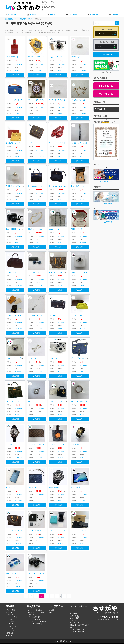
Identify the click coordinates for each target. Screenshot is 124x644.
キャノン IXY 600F (55, 357)
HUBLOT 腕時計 (54, 487)
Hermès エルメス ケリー (14, 401)
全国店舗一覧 (74, 617)
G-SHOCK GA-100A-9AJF (36, 54)
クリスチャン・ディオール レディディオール (64, 401)
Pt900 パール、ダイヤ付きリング (17, 184)
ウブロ (60, 501)
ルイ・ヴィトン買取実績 (38, 622)
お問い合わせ (74, 621)
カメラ (60, 67)
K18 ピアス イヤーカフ (78, 97)
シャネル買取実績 (35, 625)
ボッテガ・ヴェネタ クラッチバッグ (82, 314)
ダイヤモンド (61, 111)
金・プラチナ (83, 67)
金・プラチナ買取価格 (106, 51)
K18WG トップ (32, 401)
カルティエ (39, 284)
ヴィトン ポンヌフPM (13, 270)
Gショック (39, 67)
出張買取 (106, 90)
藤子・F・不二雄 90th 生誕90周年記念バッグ (85, 357)
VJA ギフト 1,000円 (12, 574)
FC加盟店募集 (74, 623)
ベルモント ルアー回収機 (79, 140)
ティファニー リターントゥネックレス (40, 314)
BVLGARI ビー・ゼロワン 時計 (81, 184)
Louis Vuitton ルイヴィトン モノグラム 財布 (42, 140)
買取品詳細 (15, 71)
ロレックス (39, 111)
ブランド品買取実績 (34, 618)
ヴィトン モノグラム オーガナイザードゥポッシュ (22, 314)
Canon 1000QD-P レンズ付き (15, 227)
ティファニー (40, 327)
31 (65, 597)
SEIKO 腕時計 (75, 444)
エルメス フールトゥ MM (57, 227)
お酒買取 (9, 636)
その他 (16, 67)
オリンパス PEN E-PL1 (56, 54)
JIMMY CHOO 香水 (12, 54)
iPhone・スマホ (19, 501)
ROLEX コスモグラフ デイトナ (37, 97)
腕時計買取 (9, 634)
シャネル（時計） (19, 457)
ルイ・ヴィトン (40, 154)
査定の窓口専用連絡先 (77, 633)
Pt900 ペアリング (77, 227)
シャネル (60, 327)
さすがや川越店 (18, 61)
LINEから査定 (74, 614)
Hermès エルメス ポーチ (14, 97)
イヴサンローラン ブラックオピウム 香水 (62, 444)
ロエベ (81, 544)
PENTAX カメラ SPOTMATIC (37, 574)
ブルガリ (82, 414)
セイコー (82, 457)
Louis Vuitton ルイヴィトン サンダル (61, 140)
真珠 (16, 197)
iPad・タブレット (84, 501)
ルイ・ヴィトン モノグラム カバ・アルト (62, 270)
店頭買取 (106, 82)
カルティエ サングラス (35, 270)
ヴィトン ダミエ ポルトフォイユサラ (39, 444)
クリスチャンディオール (64, 414)
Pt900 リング (75, 54)
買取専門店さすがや (66, 642)
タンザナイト (18, 371)
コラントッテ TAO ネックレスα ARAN (40, 531)
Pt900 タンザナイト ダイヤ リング (17, 357)
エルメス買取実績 (35, 620)
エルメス (17, 111)
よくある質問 (74, 619)
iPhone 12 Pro (10, 487)
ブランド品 (17, 154)
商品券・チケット (19, 588)
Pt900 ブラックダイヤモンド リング (61, 97)
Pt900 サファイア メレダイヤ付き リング (84, 270)
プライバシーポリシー (77, 630)
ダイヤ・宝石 (10, 611)
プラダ (11, 629)
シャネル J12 (10, 444)
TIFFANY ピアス (33, 357)
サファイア (82, 284)
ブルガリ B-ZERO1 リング (79, 401)
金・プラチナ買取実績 (34, 611)
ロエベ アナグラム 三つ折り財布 (81, 531)
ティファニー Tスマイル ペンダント (61, 531)
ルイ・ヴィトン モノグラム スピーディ (19, 531)
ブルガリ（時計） (84, 197)
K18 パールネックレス (35, 227)
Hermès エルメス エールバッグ (59, 184)
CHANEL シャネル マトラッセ (59, 314)
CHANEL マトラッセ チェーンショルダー (41, 487)
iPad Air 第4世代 (76, 487)
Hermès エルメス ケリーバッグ (38, 184)
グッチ (11, 625)
